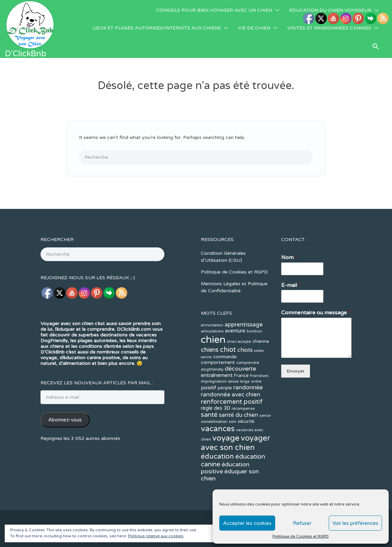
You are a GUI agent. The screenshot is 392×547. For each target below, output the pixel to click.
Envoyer (296, 338)
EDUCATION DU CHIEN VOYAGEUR (330, 10)
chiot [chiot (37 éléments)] (228, 317)
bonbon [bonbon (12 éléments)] (254, 298)
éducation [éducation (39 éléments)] (217, 424)
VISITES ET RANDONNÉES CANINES (329, 28)
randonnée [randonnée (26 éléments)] (248, 355)
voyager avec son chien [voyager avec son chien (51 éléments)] (236, 410)
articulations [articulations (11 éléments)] (212, 298)
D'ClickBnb (26, 54)
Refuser (302, 523)
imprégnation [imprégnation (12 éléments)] (214, 348)
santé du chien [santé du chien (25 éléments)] (239, 382)
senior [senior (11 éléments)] (265, 383)
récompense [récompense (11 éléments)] (243, 376)
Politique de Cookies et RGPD (301, 536)
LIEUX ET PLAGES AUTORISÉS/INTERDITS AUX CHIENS (157, 28)
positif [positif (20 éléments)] (209, 355)
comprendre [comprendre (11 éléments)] (248, 330)
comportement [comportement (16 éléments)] (218, 330)
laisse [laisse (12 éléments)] (233, 348)
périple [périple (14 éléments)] (225, 355)
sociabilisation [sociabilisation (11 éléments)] (214, 389)
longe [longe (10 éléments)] (245, 349)
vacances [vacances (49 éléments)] (218, 396)
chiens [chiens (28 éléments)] (210, 317)
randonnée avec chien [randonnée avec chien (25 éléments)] (230, 362)
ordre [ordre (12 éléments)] (256, 348)
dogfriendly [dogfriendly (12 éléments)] (212, 336)
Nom (289, 225)
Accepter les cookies (247, 523)
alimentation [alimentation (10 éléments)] (212, 292)
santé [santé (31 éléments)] (209, 382)
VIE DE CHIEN (254, 28)
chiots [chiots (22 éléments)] (245, 317)
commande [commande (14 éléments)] (225, 324)
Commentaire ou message (316, 280)
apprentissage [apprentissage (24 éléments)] (244, 292)
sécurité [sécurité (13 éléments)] (246, 389)
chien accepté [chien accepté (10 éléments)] (239, 309)
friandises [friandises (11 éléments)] (259, 343)
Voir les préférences (355, 523)
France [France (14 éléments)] (241, 343)
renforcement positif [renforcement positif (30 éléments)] (232, 369)
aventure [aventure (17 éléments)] (235, 298)
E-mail (291, 252)
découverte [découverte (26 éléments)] (240, 336)
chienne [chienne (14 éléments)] (261, 309)
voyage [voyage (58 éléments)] (226, 405)
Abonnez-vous (65, 387)
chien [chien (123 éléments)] (213, 307)
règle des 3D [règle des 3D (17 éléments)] (216, 375)
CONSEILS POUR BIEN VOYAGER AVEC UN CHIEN (214, 10)
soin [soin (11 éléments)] (232, 389)
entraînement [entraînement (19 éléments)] (217, 342)
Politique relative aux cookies (156, 536)
